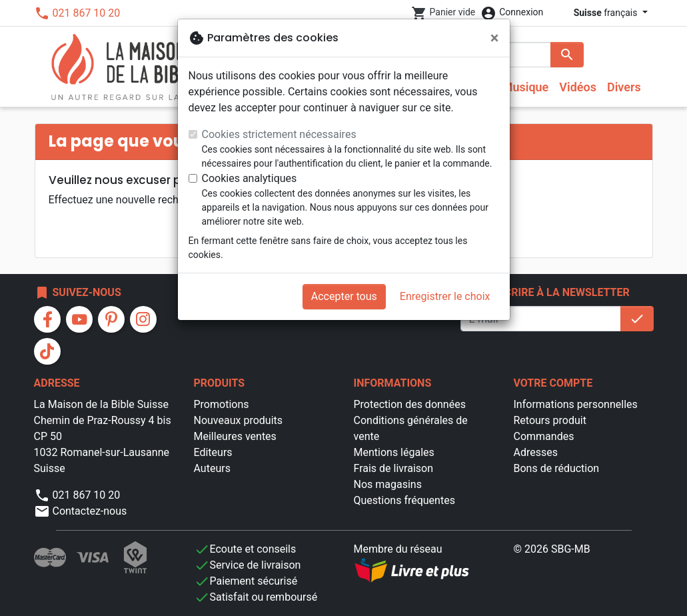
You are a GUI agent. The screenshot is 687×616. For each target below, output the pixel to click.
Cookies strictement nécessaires (279, 134)
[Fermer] (495, 38)
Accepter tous (344, 296)
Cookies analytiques (250, 178)
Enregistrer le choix (445, 296)
